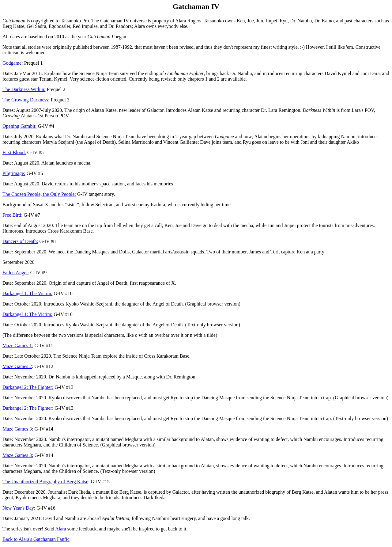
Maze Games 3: (18, 429)
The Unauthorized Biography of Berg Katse (45, 482)
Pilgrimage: (14, 173)
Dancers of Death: (20, 241)
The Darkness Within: (24, 89)
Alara (61, 529)
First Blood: (14, 152)
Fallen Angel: (16, 273)
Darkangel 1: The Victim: (27, 293)
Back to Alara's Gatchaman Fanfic (36, 539)
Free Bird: (12, 215)
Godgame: (13, 63)
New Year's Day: (19, 508)
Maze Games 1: (18, 346)
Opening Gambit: (20, 126)
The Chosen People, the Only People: (39, 194)
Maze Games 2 (17, 366)
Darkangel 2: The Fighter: (28, 387)
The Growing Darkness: (26, 100)
